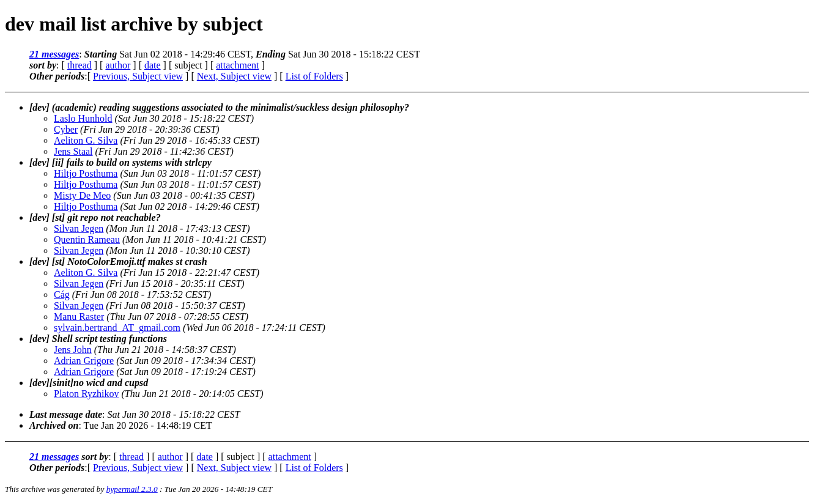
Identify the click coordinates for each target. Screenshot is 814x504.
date (153, 65)
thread (80, 65)
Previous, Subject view (138, 76)
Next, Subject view (234, 76)
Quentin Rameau (87, 239)
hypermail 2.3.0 (132, 489)
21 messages (54, 54)
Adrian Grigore (84, 361)
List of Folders (314, 76)
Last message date (66, 414)
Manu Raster (79, 317)
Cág (62, 295)
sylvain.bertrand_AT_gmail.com (117, 328)
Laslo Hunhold (83, 118)
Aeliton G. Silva (86, 140)
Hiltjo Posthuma (86, 173)
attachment (237, 65)
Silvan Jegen (79, 228)
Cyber (66, 129)
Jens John (73, 350)
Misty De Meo (82, 195)
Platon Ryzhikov (86, 394)
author (118, 65)
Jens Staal (73, 151)
